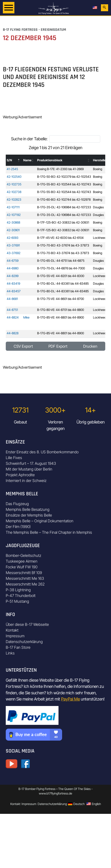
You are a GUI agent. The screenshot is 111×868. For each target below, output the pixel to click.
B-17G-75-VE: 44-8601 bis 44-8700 (61, 299)
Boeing (98, 169)
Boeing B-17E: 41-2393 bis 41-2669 (60, 169)
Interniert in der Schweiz (26, 481)
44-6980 (13, 268)
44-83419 (13, 284)
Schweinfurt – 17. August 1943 (31, 463)
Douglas (98, 207)
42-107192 (14, 215)
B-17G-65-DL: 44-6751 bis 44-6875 (61, 261)
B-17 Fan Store (18, 647)
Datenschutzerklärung (24, 642)
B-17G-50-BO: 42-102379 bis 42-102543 (64, 177)
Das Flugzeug (17, 504)
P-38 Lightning (18, 590)
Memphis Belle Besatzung (28, 509)
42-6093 (13, 238)
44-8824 (13, 317)
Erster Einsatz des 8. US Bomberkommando (42, 452)
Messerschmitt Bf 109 (24, 573)
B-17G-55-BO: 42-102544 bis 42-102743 (64, 184)
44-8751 (12, 310)
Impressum (15, 636)
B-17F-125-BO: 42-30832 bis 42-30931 (63, 222)
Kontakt (12, 630)
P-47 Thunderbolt (21, 596)
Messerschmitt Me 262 (25, 584)
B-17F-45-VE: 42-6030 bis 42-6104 (60, 238)
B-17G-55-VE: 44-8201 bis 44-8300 (61, 276)
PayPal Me (70, 699)
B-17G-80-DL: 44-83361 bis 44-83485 (63, 284)
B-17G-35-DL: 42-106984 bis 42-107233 (64, 207)
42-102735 (14, 184)
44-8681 (12, 299)
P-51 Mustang (17, 601)
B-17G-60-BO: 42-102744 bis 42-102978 (64, 200)
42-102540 (14, 177)
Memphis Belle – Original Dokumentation (40, 521)
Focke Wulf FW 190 (22, 567)
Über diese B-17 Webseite (27, 624)
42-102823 (14, 200)
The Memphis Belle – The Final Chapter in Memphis (49, 532)
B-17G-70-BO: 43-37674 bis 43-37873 (63, 245)
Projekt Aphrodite (20, 475)
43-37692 (14, 253)
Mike (26, 317)
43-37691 (13, 245)
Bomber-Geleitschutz (23, 555)
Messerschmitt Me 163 (25, 578)
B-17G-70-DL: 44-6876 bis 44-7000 (61, 268)
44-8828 (13, 333)
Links (10, 653)
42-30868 (13, 222)
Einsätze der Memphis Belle (29, 515)
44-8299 (13, 276)
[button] (19, 160)
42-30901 (13, 230)
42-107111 (13, 207)
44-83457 (14, 291)
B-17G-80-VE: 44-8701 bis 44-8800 (61, 310)
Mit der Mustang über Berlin (29, 469)
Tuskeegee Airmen (22, 561)
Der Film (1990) (18, 527)
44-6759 (13, 261)
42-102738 (14, 192)
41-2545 (12, 169)
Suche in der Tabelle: (29, 139)
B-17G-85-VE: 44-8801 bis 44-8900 (61, 317)
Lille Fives (14, 458)
